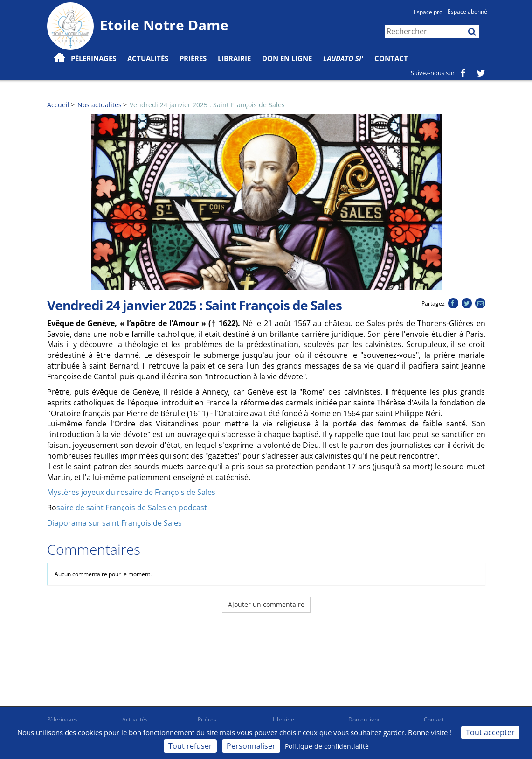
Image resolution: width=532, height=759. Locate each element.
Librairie (234, 58)
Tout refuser (190, 746)
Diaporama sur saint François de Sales (114, 523)
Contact (391, 58)
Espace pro (428, 12)
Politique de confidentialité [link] (327, 746)
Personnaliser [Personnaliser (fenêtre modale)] (251, 746)
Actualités (135, 720)
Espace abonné (467, 11)
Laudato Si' (343, 58)
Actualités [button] (148, 58)
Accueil (58, 105)
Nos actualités (100, 105)
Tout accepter (490, 732)
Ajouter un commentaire (266, 604)
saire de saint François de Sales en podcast (132, 508)
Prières (193, 58)
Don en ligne (287, 58)
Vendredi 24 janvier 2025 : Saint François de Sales (207, 105)
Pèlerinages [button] (93, 58)
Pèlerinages (62, 720)
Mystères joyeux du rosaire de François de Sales (131, 492)
